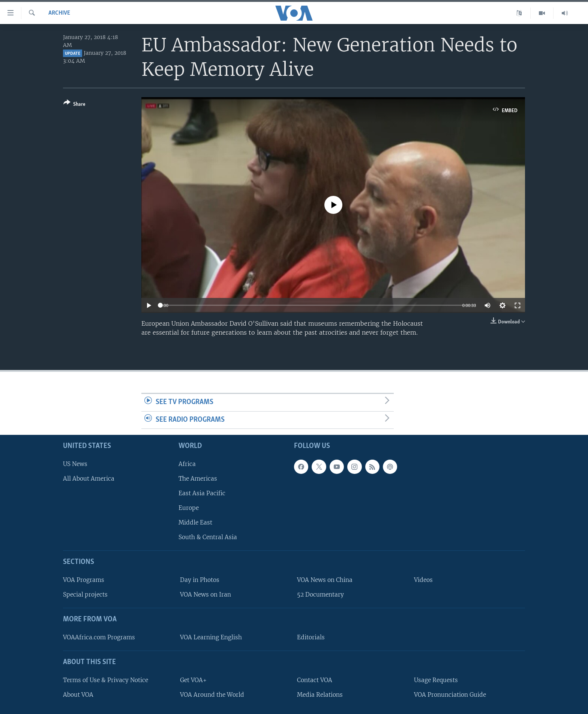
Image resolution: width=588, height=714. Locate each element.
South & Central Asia (208, 537)
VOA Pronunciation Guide (450, 695)
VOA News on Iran (205, 594)
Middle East (195, 522)
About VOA (78, 695)
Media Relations (320, 695)
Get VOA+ (193, 680)
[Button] (74, 105)
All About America (89, 479)
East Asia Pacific (202, 493)
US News (75, 464)
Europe (189, 508)
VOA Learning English (211, 637)
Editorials (311, 637)
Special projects (85, 594)
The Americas (198, 479)
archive (59, 13)
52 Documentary (320, 594)
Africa (187, 464)
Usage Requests (436, 680)
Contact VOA (315, 680)
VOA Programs (84, 580)
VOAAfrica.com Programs (99, 637)
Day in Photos (200, 580)
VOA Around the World (212, 695)
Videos (423, 580)
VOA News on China (325, 580)
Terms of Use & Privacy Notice (106, 680)
